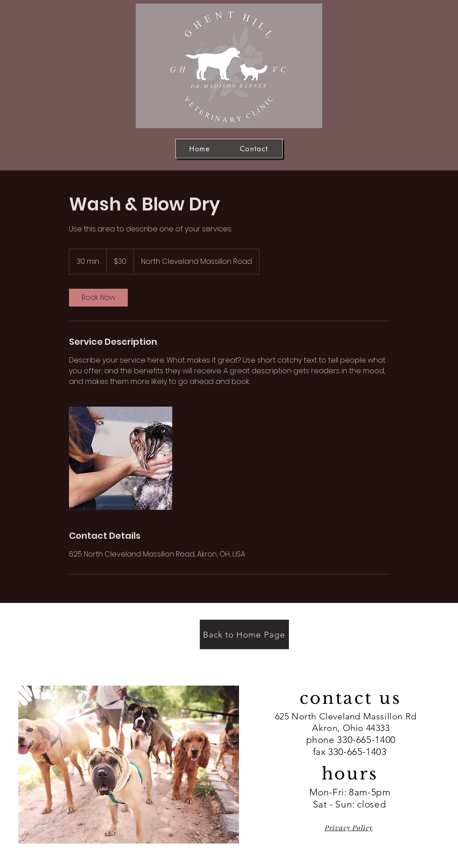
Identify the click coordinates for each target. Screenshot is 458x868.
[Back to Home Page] (244, 634)
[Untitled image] (121, 458)
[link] (98, 298)
